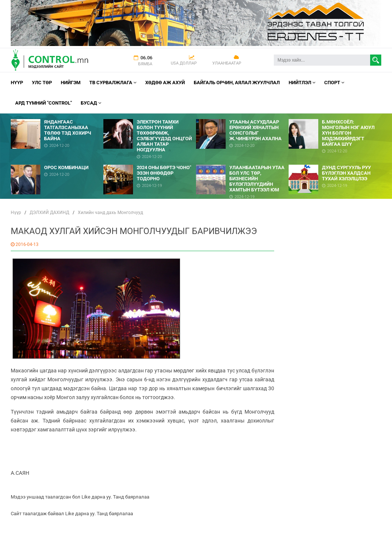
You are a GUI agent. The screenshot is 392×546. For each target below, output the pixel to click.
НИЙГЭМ (71, 83)
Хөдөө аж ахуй (165, 83)
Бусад (91, 103)
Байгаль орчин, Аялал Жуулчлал (237, 83)
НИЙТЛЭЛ (302, 83)
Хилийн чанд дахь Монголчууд (110, 213)
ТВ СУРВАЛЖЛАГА (113, 83)
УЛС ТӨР (42, 83)
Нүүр (17, 83)
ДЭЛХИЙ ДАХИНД (49, 213)
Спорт (334, 83)
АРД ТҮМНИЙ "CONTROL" (44, 103)
